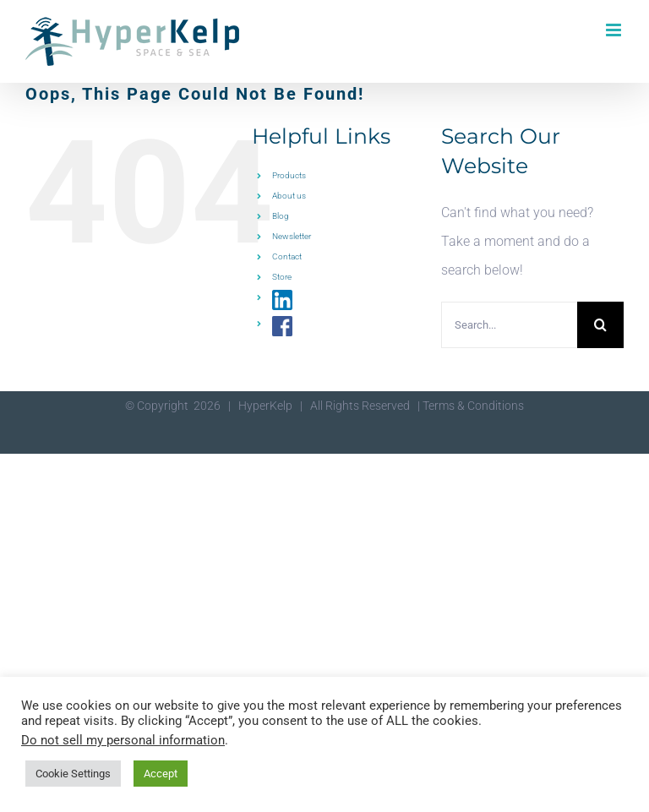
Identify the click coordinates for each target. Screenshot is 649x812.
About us (289, 196)
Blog (281, 216)
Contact (287, 256)
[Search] (600, 325)
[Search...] (509, 325)
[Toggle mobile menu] (615, 30)
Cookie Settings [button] (73, 774)
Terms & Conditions (473, 406)
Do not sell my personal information (123, 740)
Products (289, 175)
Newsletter (292, 236)
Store (282, 277)
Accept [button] (161, 774)
